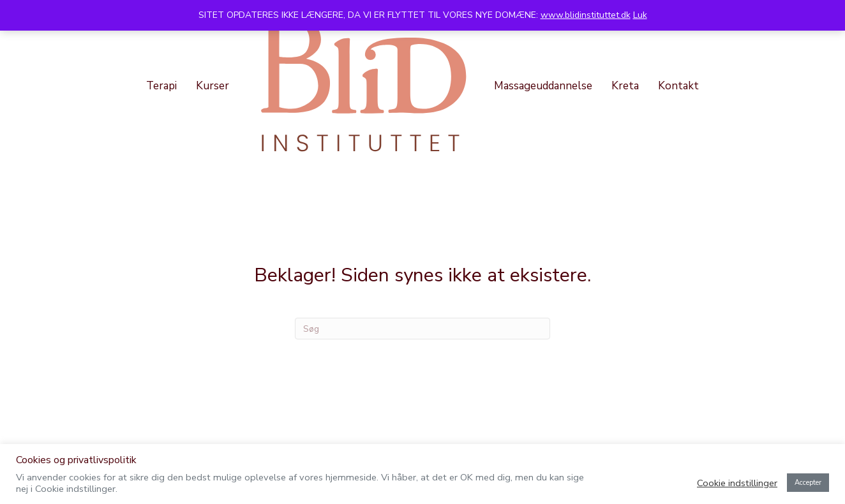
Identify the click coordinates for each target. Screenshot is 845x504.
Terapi (161, 86)
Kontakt (678, 86)
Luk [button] (640, 15)
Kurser (213, 86)
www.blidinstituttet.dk (586, 15)
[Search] (422, 329)
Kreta (625, 86)
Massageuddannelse (543, 86)
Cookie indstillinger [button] (737, 483)
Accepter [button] (808, 483)
